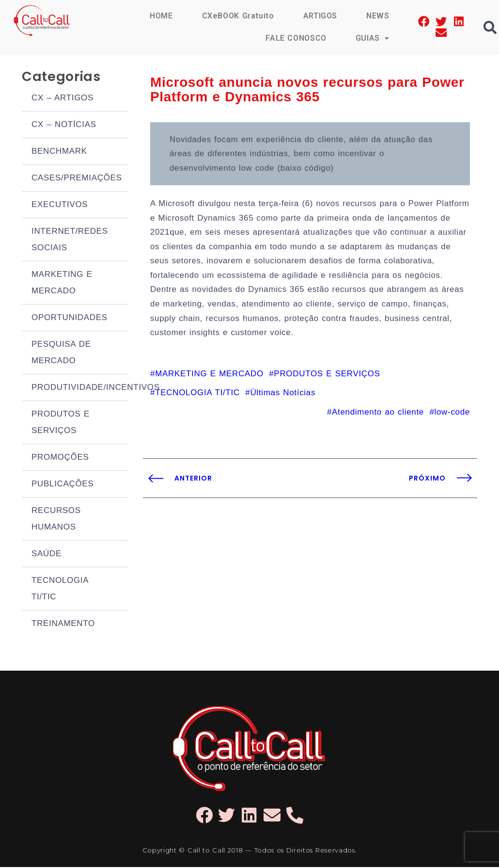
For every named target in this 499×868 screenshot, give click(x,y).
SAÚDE (47, 555)
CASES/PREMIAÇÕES (77, 179)
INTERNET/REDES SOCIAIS (70, 240)
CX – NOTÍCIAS (64, 125)
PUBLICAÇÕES (62, 485)
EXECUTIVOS (60, 205)
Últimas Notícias (283, 411)
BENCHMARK (59, 152)
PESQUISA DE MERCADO (61, 353)
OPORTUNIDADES (70, 318)
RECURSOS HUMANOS (56, 520)
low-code (452, 431)
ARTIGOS (320, 16)
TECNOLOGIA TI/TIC (60, 589)
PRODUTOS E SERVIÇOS (61, 423)
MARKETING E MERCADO (62, 283)
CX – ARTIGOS (62, 99)
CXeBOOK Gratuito (237, 16)
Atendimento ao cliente (378, 431)
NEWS (378, 16)
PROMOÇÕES (60, 458)
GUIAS (373, 38)
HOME (161, 16)
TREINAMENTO (63, 624)
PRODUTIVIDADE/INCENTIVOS (80, 388)
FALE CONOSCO (296, 38)
